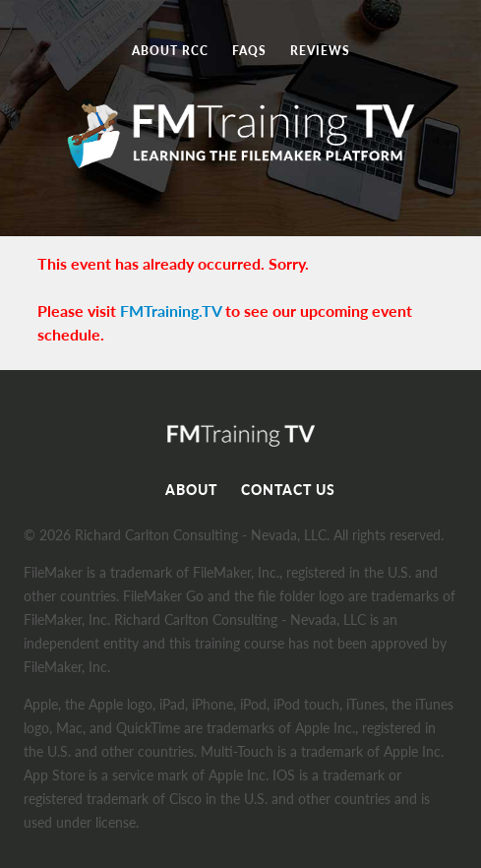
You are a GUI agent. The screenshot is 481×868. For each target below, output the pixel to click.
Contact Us (288, 490)
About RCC (170, 51)
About (191, 490)
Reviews (320, 51)
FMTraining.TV (171, 310)
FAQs (249, 51)
